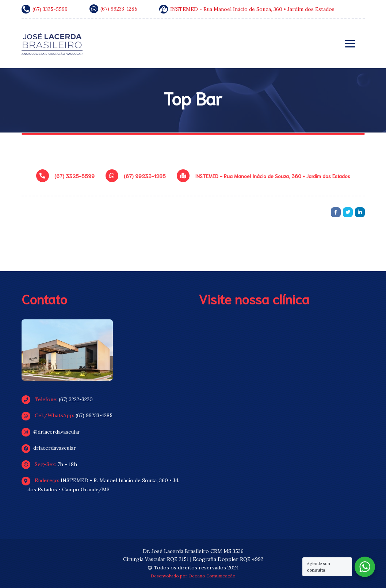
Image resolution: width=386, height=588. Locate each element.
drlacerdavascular (52, 448)
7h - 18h (52, 464)
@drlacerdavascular (54, 432)
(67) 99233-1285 (70, 415)
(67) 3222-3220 (60, 399)
